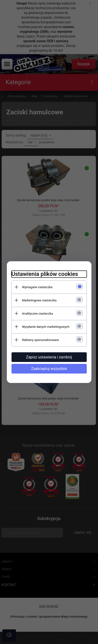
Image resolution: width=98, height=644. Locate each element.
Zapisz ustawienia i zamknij (49, 357)
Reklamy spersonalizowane (41, 340)
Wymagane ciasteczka (37, 287)
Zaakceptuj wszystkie (49, 369)
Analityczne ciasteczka (38, 314)
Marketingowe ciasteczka (39, 300)
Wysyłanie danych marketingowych (46, 327)
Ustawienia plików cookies (45, 274)
